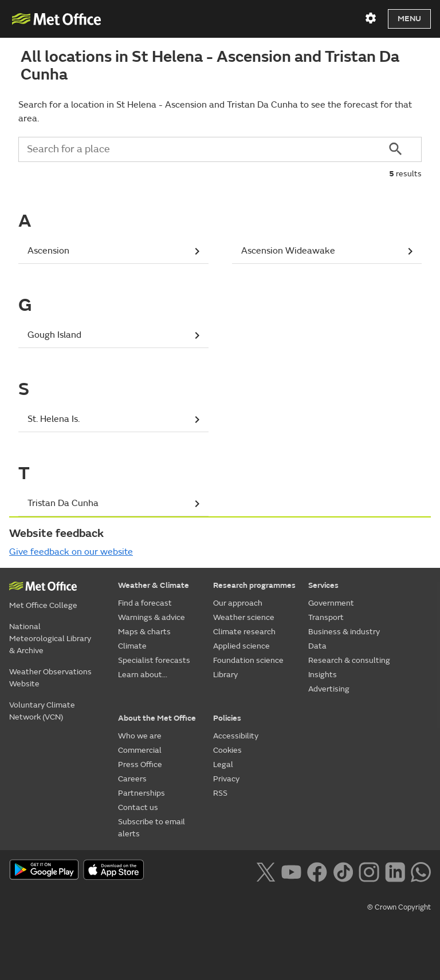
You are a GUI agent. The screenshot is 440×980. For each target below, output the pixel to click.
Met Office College (43, 605)
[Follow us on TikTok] (343, 871)
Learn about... (143, 675)
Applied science (241, 646)
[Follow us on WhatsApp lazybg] (421, 871)
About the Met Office (157, 718)
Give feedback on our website (71, 552)
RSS (220, 793)
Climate (132, 646)
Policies (227, 718)
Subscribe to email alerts (152, 828)
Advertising (329, 689)
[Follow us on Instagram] (369, 871)
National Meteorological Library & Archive (50, 639)
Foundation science (248, 660)
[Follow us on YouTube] (291, 871)
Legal (223, 764)
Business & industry (344, 632)
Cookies (227, 750)
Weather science (244, 617)
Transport (326, 617)
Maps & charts (144, 632)
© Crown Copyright (399, 907)
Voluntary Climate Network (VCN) (42, 711)
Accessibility (236, 736)
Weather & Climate (154, 585)
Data (317, 646)
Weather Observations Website (50, 678)
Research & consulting (349, 660)
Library (225, 675)
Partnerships (142, 793)
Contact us (138, 807)
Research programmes (254, 585)
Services (323, 585)
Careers (132, 779)
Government (331, 603)
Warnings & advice (152, 617)
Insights (323, 675)
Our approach (238, 603)
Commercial (140, 750)
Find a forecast (145, 603)
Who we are (140, 736)
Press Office (140, 764)
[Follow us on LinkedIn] (395, 871)
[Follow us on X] (266, 871)
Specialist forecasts (154, 660)
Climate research (244, 632)
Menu (409, 19)
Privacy (226, 779)
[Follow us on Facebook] (317, 871)
